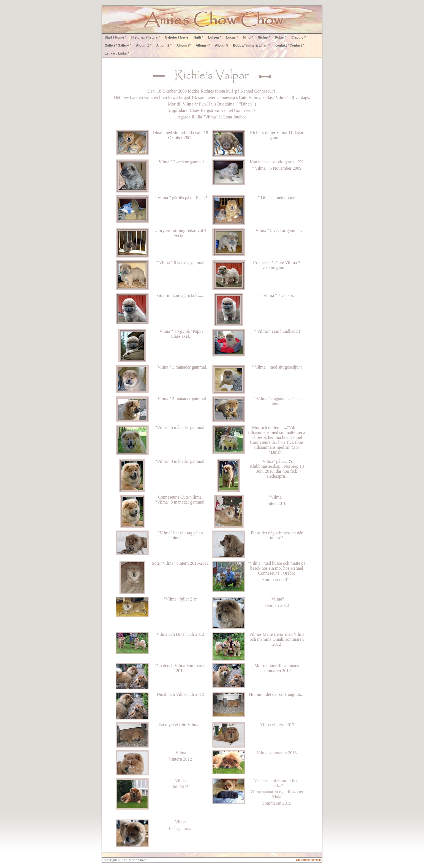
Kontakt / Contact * (289, 45)
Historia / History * (146, 37)
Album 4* (203, 45)
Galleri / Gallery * (118, 45)
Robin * (281, 37)
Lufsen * (215, 37)
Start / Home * (115, 37)
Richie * (264, 37)
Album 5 (221, 45)
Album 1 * (144, 45)
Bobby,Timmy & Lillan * (251, 45)
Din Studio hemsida (309, 860)
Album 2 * (164, 45)
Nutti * (198, 37)
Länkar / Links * (117, 53)
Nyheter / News (177, 37)
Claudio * (298, 37)
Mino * (248, 37)
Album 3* (184, 45)
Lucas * (232, 37)
